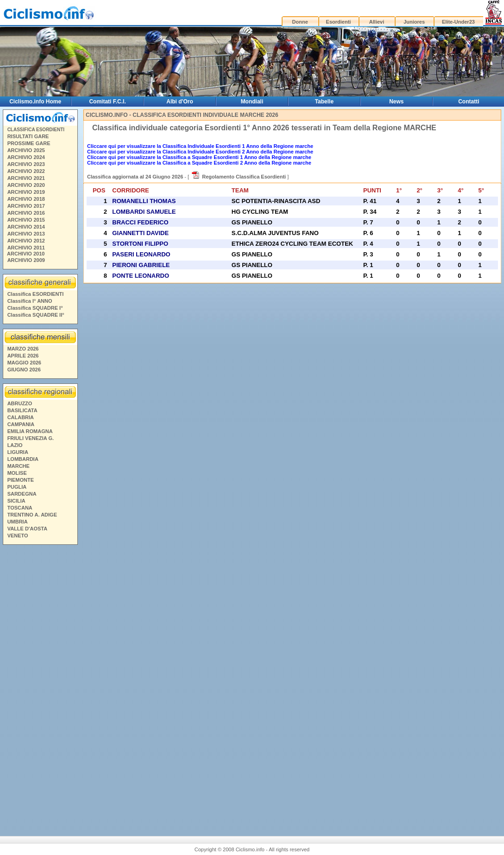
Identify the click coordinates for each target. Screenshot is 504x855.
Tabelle (324, 102)
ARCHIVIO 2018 (26, 199)
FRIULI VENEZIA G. (31, 438)
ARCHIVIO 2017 (26, 206)
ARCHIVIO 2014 (26, 227)
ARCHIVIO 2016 (26, 213)
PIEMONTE (21, 480)
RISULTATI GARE (28, 136)
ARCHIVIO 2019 (26, 192)
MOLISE (17, 473)
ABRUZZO (20, 403)
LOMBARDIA (23, 459)
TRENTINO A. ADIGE (32, 515)
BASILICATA (22, 410)
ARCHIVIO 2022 (26, 171)
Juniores (414, 22)
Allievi (377, 22)
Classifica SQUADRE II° (36, 315)
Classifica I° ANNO (30, 301)
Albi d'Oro (180, 102)
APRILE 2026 (23, 356)
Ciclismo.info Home (35, 102)
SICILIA (16, 501)
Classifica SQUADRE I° (35, 308)
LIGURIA (18, 452)
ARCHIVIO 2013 (26, 234)
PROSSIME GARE (29, 143)
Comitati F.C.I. (107, 102)
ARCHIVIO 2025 (26, 150)
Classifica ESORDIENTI (36, 294)
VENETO (18, 536)
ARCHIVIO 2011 (26, 248)
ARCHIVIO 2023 (26, 164)
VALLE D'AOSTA (28, 529)
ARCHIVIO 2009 (26, 260)
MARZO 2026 (23, 349)
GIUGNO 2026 (24, 370)
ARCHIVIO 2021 (26, 178)
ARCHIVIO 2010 (26, 254)
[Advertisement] (40, 684)
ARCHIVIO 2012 (26, 241)
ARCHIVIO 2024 (26, 157)
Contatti (469, 102)
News (396, 102)
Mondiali (252, 102)
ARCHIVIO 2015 (26, 220)
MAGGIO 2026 (24, 363)
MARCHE (19, 466)
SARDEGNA (22, 494)
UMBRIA (18, 522)
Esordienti (339, 22)
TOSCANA (20, 508)
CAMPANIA (21, 424)
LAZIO (15, 445)
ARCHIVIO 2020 (26, 185)
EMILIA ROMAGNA (30, 431)
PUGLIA (17, 487)
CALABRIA (21, 417)
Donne (300, 22)
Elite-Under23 (458, 22)
